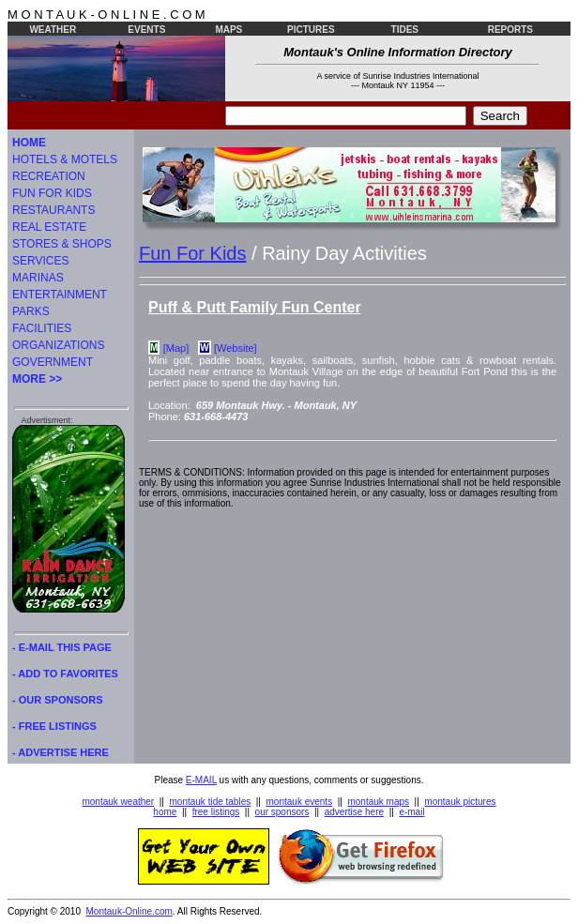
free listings (216, 812)
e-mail (411, 812)
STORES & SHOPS (62, 244)
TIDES (405, 30)
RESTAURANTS (53, 210)
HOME (29, 143)
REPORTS (510, 30)
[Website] (236, 348)
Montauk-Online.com (129, 911)
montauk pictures (460, 802)
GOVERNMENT (53, 362)
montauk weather (118, 802)
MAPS (228, 30)
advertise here (354, 812)
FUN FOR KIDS (52, 193)
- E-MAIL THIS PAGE (62, 647)
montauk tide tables (211, 802)
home (165, 812)
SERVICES (40, 261)
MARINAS (38, 278)
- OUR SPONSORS (58, 700)
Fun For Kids (192, 253)
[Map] (176, 348)
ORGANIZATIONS (58, 345)
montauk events (300, 802)
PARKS (31, 311)
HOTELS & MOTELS (65, 159)
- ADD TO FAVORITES (65, 674)
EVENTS (146, 30)
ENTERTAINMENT (60, 295)
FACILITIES (42, 328)
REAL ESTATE (49, 227)
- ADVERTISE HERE (61, 752)
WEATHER (53, 30)
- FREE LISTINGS (54, 726)
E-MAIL (201, 780)
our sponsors (282, 812)
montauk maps (378, 802)
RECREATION (49, 176)
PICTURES (311, 30)
